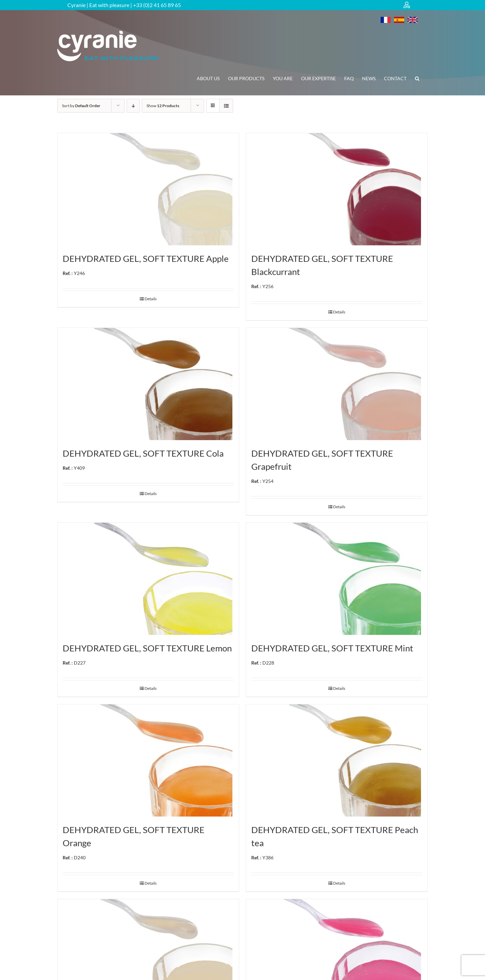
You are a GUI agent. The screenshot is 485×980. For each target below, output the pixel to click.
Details (151, 299)
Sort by (81, 106)
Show (163, 106)
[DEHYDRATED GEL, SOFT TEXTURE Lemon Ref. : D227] (148, 579)
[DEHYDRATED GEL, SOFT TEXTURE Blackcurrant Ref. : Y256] (337, 189)
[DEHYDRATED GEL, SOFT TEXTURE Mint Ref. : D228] (337, 579)
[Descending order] (133, 106)
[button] (417, 79)
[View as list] (226, 106)
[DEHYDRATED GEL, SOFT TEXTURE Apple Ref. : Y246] (148, 189)
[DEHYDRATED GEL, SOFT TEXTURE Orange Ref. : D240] (148, 760)
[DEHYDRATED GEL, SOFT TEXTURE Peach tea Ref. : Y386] (337, 760)
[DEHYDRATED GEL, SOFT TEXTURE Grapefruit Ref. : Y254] (337, 384)
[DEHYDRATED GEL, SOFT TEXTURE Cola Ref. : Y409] (148, 384)
